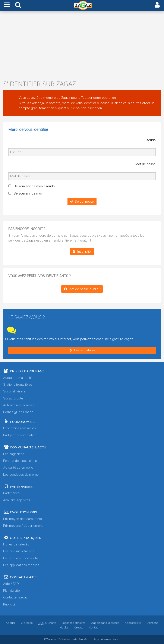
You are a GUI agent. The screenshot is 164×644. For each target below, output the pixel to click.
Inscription (82, 252)
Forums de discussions (20, 461)
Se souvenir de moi (28, 193)
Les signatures (82, 350)
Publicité (9, 604)
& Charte (47, 623)
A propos (27, 623)
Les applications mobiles (21, 565)
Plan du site (12, 591)
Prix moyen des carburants (23, 519)
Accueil (11, 623)
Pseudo (150, 140)
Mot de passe (146, 164)
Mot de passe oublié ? (82, 289)
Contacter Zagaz (15, 597)
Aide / (11, 584)
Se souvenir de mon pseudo (34, 186)
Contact (94, 627)
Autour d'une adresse (19, 405)
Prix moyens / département (23, 526)
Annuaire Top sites (17, 500)
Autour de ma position (19, 378)
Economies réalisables (20, 428)
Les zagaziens (14, 454)
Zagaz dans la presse (105, 623)
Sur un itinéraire (14, 391)
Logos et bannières (74, 623)
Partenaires (11, 493)
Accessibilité (133, 623)
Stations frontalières (18, 385)
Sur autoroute (13, 398)
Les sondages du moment (22, 475)
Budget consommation (20, 435)
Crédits (79, 627)
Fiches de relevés (16, 544)
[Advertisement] (82, 46)
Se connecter (82, 202)
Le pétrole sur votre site (21, 558)
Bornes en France (18, 412)
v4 (55, 640)
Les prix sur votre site (19, 551)
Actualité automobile (18, 468)
